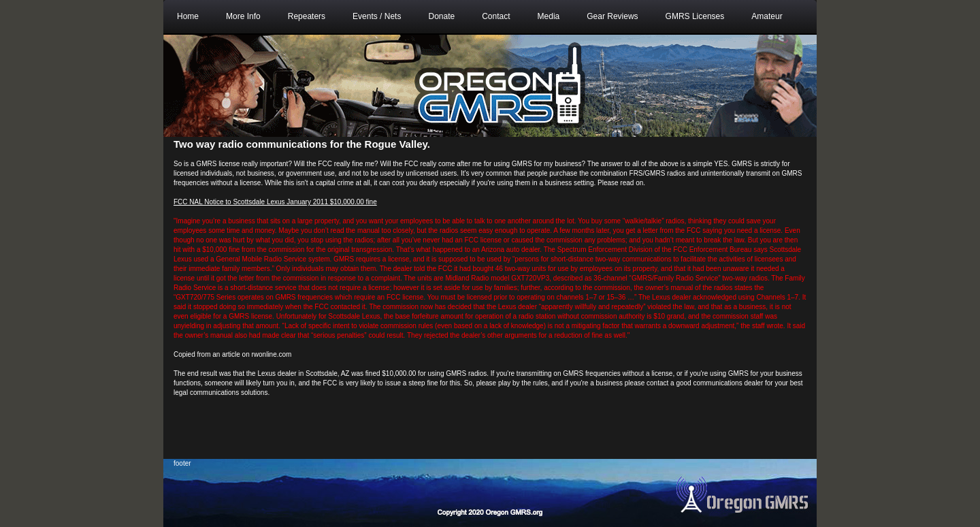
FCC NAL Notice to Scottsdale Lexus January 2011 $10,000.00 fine (275, 202)
